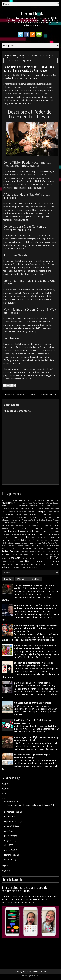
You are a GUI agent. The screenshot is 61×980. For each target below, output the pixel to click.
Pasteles (20, 546)
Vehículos (15, 564)
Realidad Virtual (40, 548)
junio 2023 (9, 836)
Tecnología (14, 558)
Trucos (40, 561)
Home (7, 55)
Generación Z (37, 526)
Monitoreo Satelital (52, 540)
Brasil (44, 506)
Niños (30, 543)
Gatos (28, 525)
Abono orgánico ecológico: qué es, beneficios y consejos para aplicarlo (36, 739)
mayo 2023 (9, 841)
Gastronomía (20, 526)
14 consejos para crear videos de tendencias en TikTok (25, 889)
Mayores (14, 540)
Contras (50, 512)
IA (16, 531)
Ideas (19, 531)
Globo (46, 526)
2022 (4, 866)
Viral (11, 567)
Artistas (29, 503)
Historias (36, 528)
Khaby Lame (7, 537)
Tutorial (56, 561)
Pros (14, 548)
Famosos (14, 523)
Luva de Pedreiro (42, 537)
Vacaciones (6, 564)
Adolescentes (8, 500)
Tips (13, 58)
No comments (31, 78)
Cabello (50, 506)
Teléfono (24, 558)
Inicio (33, 395)
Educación (6, 520)
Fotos (57, 523)
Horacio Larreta (53, 528)
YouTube (26, 567)
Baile (4, 506)
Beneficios (31, 506)
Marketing (55, 537)
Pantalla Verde (54, 543)
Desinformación (8, 517)
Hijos (29, 528)
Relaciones (24, 552)
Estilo (36, 520)
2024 (4, 794)
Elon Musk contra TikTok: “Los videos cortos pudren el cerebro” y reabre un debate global (36, 607)
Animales (47, 500)
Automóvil (42, 503)
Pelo (32, 546)
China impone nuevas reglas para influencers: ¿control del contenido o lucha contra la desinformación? (35, 628)
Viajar (45, 564)
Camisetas (5, 509)
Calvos (57, 506)
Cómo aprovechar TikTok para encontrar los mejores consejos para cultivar (35, 647)
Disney (35, 517)
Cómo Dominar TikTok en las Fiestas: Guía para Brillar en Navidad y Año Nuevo (29, 69)
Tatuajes (56, 554)
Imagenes (26, 531)
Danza (18, 514)
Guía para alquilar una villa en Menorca (33, 703)
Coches (57, 509)
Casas (17, 509)
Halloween (6, 528)
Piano (43, 546)
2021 (4, 871)
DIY (41, 517)
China (35, 508)
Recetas (56, 548)
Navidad (35, 55)
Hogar (43, 528)
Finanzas (43, 523)
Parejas (4, 546)
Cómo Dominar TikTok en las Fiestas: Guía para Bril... (31, 805)
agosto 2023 (10, 826)
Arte (24, 503)
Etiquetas (22, 579)
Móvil (4, 543)
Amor (32, 500)
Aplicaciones (7, 503)
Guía (57, 525)
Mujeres (10, 543)
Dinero (19, 517)
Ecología (56, 517)
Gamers (11, 526)
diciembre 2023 (11, 802)
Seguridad (6, 554)
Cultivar (56, 512)
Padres (44, 543)
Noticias (37, 543)
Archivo (36, 579)
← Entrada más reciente (14, 395)
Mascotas (6, 540)
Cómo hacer (22, 512)
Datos (26, 514)
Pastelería (12, 546)
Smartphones (23, 554)
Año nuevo (16, 55)
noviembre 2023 (12, 812)
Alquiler (27, 500)
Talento (40, 554)
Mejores (29, 540)
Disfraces (27, 517)
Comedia (12, 512)
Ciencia (46, 509)
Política (50, 546)
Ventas (38, 564)
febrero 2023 (10, 855)
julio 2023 (9, 831)
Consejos (26, 55)
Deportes (47, 514)
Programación (7, 548)
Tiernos (46, 558)
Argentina (18, 503)
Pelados (27, 546)
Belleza (22, 506)
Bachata (56, 503)
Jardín (41, 534)
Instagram (45, 531)
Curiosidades (7, 514)
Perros (37, 546)
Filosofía (36, 523)
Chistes (40, 509)
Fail (3, 523)
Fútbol (4, 525)
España (30, 520)
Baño (9, 506)
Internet (32, 534)
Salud (45, 551)
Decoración (35, 514)
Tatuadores (48, 554)
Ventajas (30, 564)
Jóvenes (57, 534)
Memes (36, 540)
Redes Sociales (46, 55)
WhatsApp (18, 567)
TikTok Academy (8, 561)
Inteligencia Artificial (18, 534)
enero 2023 (9, 860)
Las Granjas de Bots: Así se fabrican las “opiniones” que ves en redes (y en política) (35, 684)
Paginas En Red (34, 976)
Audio (35, 503)
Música (17, 543)
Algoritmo (19, 500)
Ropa (40, 552)
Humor (11, 531)
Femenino (29, 523)
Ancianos (38, 500)
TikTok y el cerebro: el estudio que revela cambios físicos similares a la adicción (34, 587)
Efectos (14, 520)
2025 (4, 789)
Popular (57, 546)
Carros (12, 509)
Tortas (33, 561)
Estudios (49, 520)
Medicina (22, 540)
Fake (7, 523)
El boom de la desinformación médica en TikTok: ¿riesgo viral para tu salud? (34, 664)
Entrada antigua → (50, 395)
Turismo (48, 561)
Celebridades (26, 508)
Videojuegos (54, 564)
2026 (4, 784)
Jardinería (49, 534)
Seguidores (54, 551)
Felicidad (21, 523)
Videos (5, 567)
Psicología (21, 548)
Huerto (5, 531)
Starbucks (33, 554)
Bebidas (15, 506)
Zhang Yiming (34, 567)
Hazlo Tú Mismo (18, 528)
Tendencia (32, 558)
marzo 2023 (10, 850)
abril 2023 (9, 845)
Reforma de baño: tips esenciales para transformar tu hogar (32, 756)
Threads (39, 558)
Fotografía (51, 523)
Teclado (4, 558)
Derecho (56, 514)
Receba (49, 548)
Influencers (35, 531)
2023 (4, 798)
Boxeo (38, 506)
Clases (52, 509)
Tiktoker (19, 561)
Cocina (5, 512)
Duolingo (47, 517)
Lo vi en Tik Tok (32, 13)
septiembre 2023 (12, 821)
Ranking (30, 548)
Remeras (33, 552)
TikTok (7, 58)
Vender (23, 564)
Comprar (31, 512)
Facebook (56, 520)
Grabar (51, 526)
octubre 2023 (10, 817)
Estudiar (42, 520)
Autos (50, 503)
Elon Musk (22, 520)
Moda (42, 540)
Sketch (14, 554)
